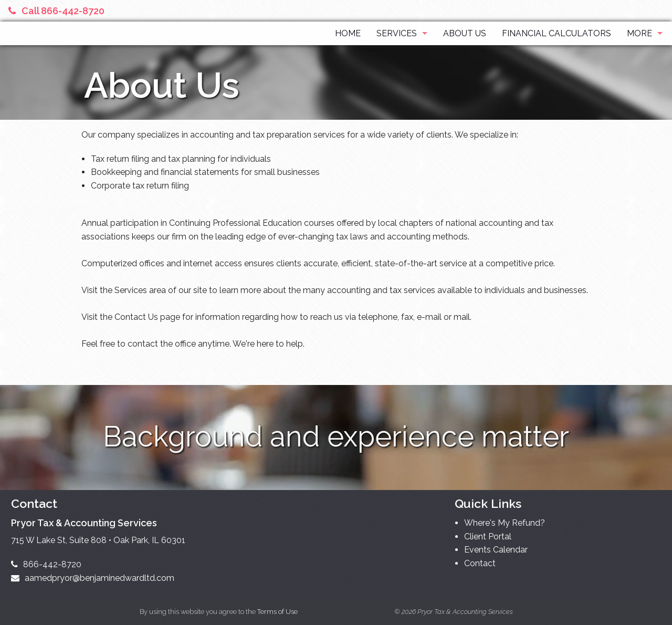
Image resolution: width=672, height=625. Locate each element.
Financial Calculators (556, 33)
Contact (480, 563)
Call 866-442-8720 (56, 11)
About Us (465, 33)
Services (397, 33)
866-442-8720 (46, 564)
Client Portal (488, 537)
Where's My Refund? (505, 523)
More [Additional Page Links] (639, 33)
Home (348, 33)
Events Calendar (496, 550)
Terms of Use (277, 612)
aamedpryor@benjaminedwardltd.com (93, 578)
